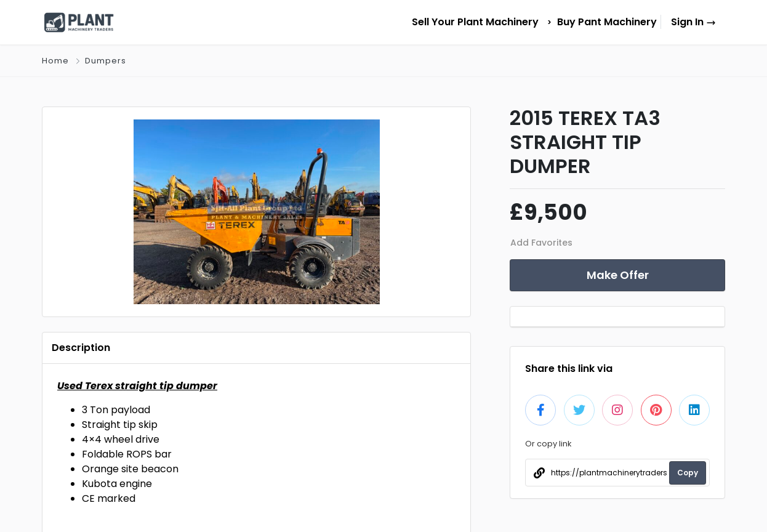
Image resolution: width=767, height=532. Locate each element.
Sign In (693, 22)
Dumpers (106, 61)
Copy (688, 473)
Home (55, 61)
